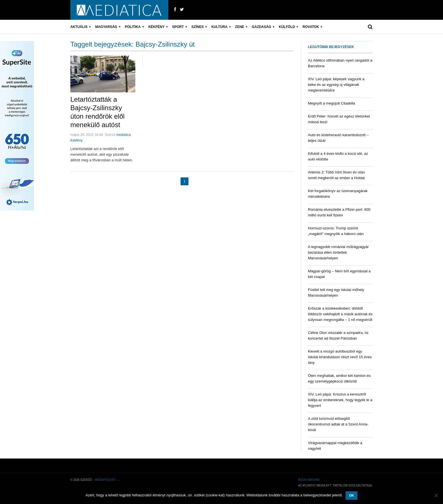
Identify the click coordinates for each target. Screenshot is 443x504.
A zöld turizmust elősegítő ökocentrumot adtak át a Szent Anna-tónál (338, 424)
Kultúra (219, 27)
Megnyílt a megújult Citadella (332, 103)
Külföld (287, 27)
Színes (198, 27)
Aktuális (79, 27)
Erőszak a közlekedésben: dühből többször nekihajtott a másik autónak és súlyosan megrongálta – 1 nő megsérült (340, 314)
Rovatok (311, 27)
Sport (178, 27)
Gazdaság (261, 27)
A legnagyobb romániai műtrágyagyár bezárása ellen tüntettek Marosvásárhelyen (338, 252)
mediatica (123, 135)
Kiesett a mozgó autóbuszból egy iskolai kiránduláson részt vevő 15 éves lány (340, 357)
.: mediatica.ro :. (105, 480)
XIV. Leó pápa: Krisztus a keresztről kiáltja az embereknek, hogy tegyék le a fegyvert (340, 400)
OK (351, 496)
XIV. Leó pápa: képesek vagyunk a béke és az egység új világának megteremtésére (336, 85)
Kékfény (156, 27)
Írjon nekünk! (309, 480)
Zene (240, 27)
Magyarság (106, 27)
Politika (133, 27)
